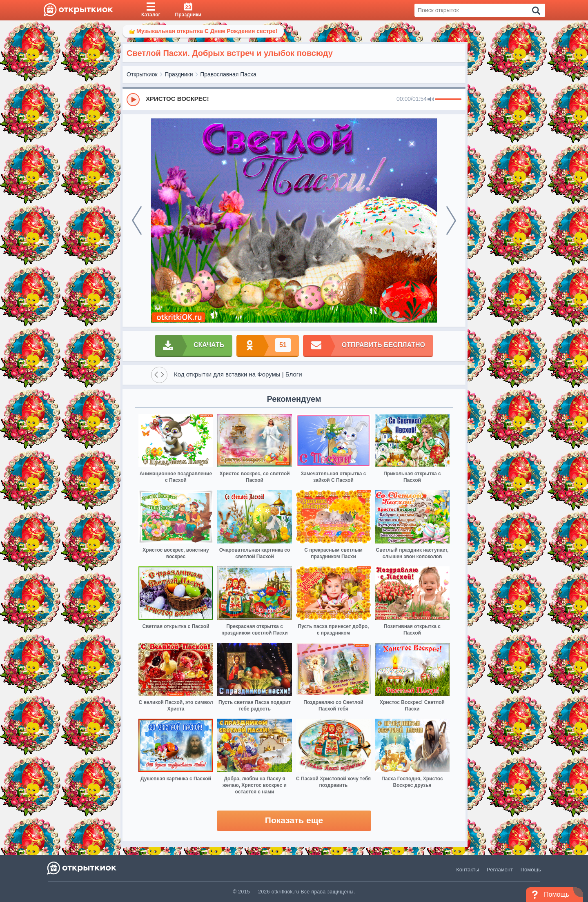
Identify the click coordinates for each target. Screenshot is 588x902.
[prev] (137, 220)
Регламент (500, 870)
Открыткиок (142, 74)
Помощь (531, 870)
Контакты (468, 870)
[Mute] (431, 100)
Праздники (179, 74)
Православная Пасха (228, 74)
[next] (451, 220)
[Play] (133, 100)
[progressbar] (448, 100)
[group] (294, 99)
